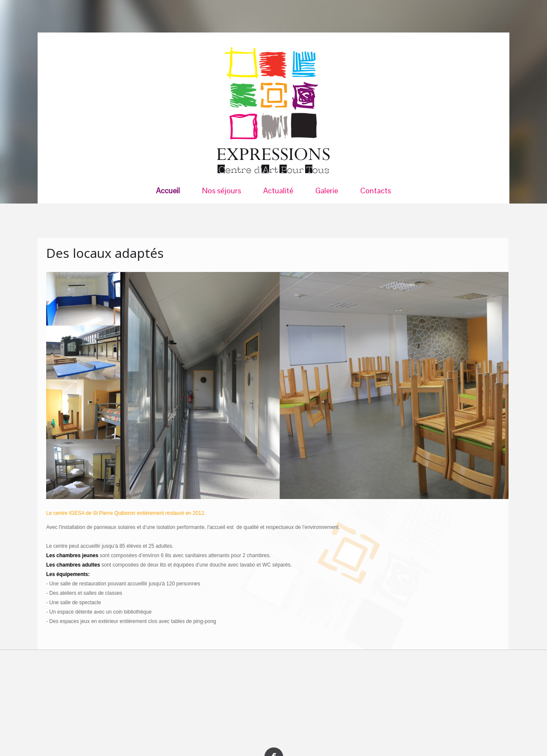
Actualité (278, 191)
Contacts (376, 191)
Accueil (168, 191)
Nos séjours (222, 191)
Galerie (327, 191)
